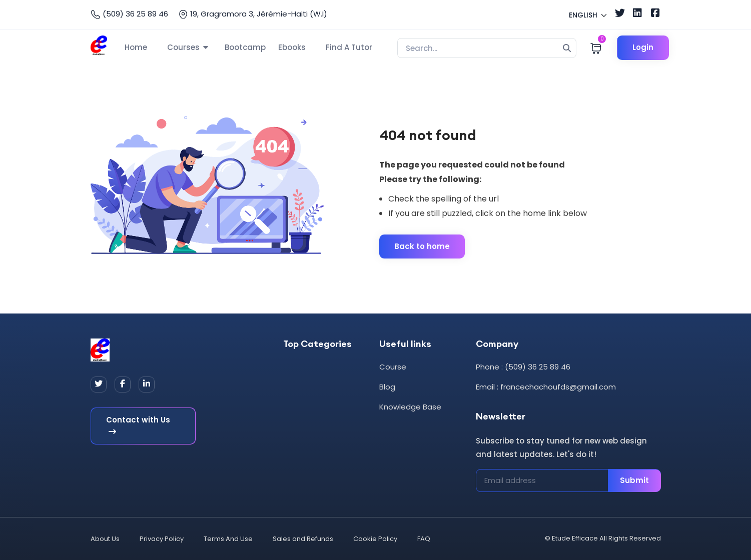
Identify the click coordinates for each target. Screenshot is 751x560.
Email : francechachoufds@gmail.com (546, 387)
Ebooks (292, 47)
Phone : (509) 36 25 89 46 (523, 367)
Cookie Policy (375, 539)
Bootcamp (245, 47)
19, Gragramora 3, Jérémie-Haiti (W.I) (253, 14)
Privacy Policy (162, 539)
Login (643, 47)
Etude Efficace (575, 538)
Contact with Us (138, 425)
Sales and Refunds (303, 539)
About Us (105, 539)
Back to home (422, 246)
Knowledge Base (410, 407)
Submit (634, 480)
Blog (387, 387)
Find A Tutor (349, 47)
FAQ (424, 539)
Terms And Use (228, 539)
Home (136, 47)
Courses (183, 47)
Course (393, 367)
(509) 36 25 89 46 (129, 14)
